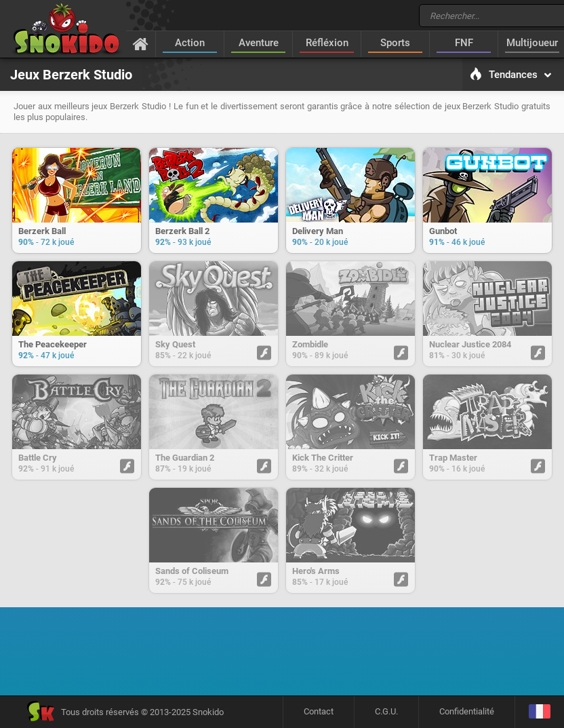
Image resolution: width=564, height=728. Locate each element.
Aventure (259, 43)
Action (190, 43)
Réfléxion (327, 43)
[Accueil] (141, 43)
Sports (395, 43)
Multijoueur (532, 43)
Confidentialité (467, 711)
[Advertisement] (282, 656)
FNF (464, 43)
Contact (319, 711)
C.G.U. (386, 711)
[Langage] (539, 712)
